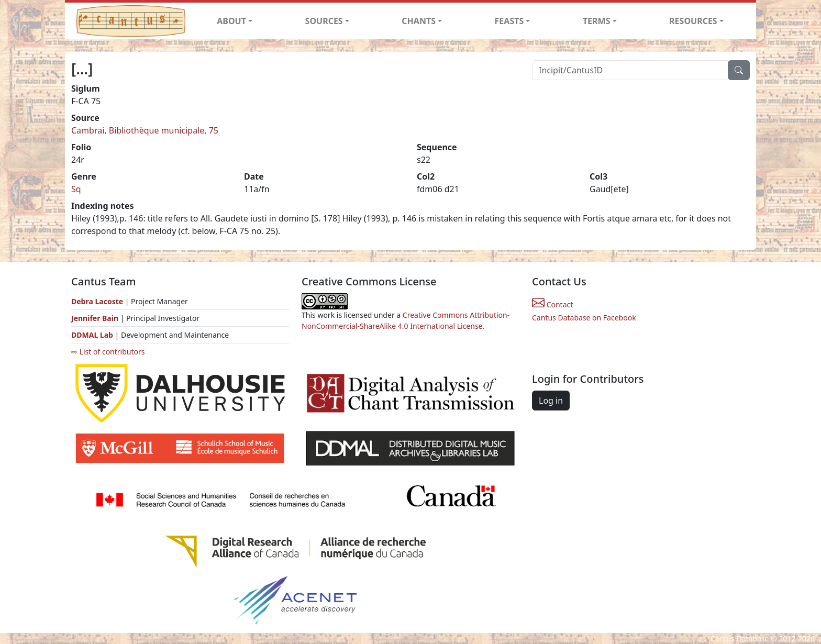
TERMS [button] (597, 21)
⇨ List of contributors (108, 352)
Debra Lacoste (97, 301)
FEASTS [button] (509, 21)
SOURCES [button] (324, 21)
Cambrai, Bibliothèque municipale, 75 (145, 130)
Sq (76, 189)
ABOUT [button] (231, 21)
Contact (552, 304)
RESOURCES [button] (693, 21)
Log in (551, 401)
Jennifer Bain (96, 318)
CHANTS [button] (419, 21)
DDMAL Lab (92, 335)
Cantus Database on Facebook (584, 318)
